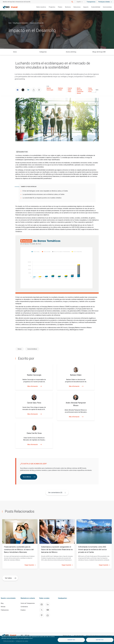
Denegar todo (71, 640)
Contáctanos (24, 607)
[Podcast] (42, 615)
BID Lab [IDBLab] (27, 635)
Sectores (68, 7)
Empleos (23, 610)
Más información (34, 386)
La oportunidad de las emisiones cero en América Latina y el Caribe (43, 194)
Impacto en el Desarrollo (37, 23)
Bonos (20, 349)
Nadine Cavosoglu (50, 89)
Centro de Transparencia (28, 603)
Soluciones (77, 7)
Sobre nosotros (41, 7)
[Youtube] (48, 610)
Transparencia (91, 2)
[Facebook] (42, 605)
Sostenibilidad (96, 7)
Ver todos (11, 578)
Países (60, 7)
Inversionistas (107, 7)
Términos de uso (67, 636)
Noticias (3, 607)
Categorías (43, 52)
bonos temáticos (32, 349)
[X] (42, 610)
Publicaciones (5, 610)
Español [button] (79, 2)
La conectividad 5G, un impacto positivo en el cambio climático (42, 198)
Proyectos (52, 7)
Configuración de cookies (22, 641)
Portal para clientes (105, 2)
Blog (2, 603)
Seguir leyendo (30, 565)
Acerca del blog (71, 52)
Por (48, 86)
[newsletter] (48, 615)
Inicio (10, 23)
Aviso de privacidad (79, 636)
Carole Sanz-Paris (70, 90)
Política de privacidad (8, 641)
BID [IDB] (22, 635)
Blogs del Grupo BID (99, 52)
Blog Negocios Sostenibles (21, 23)
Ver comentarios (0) (55, 492)
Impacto (86, 7)
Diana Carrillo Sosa (90, 90)
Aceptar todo (100, 640)
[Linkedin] (48, 605)
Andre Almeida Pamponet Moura (80, 91)
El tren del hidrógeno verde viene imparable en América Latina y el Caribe (45, 191)
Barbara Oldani (61, 89)
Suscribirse (29, 477)
